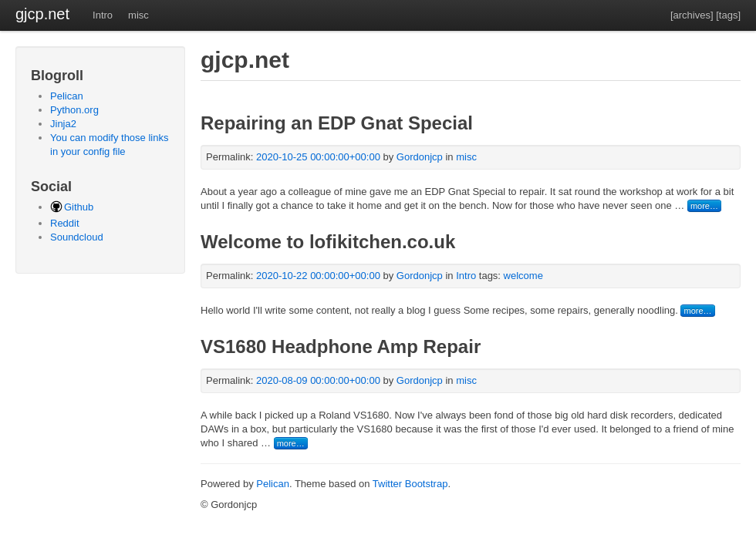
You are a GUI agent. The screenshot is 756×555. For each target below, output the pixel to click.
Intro (103, 15)
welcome (523, 276)
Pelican (67, 96)
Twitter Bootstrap (410, 484)
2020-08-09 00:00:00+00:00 (318, 380)
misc (138, 15)
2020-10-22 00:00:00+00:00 (318, 276)
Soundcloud (77, 237)
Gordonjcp (421, 157)
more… (704, 206)
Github (79, 207)
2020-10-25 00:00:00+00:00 (318, 157)
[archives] (692, 15)
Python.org (74, 110)
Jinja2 (63, 124)
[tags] (728, 15)
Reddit (65, 223)
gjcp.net (42, 14)
